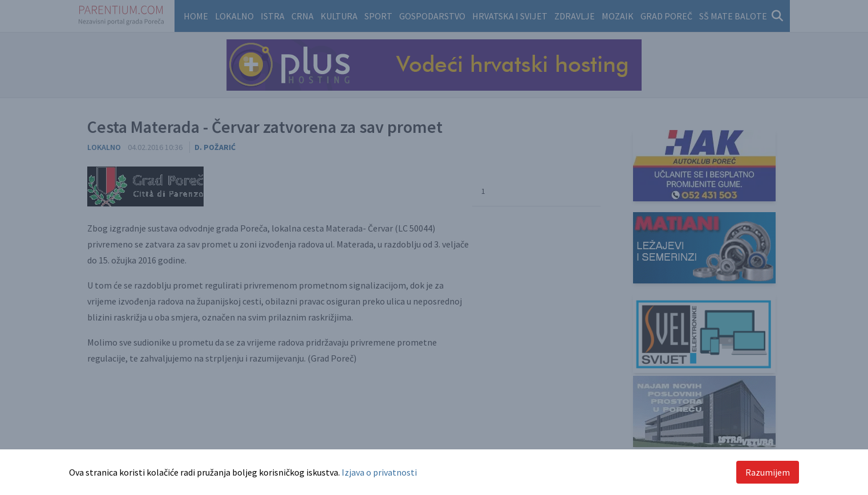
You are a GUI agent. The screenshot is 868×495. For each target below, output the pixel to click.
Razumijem (768, 472)
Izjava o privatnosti (379, 472)
